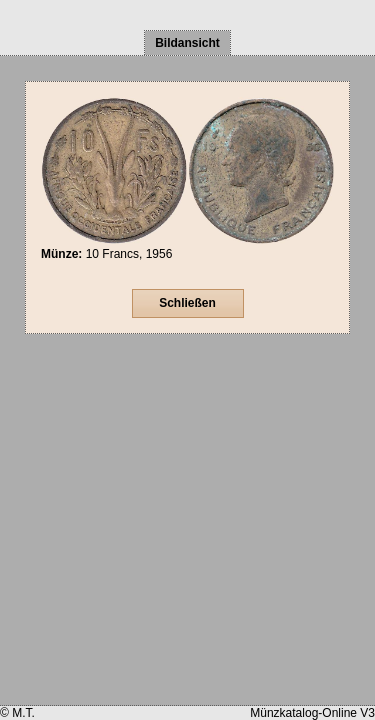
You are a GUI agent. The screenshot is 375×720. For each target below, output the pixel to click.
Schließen (187, 303)
